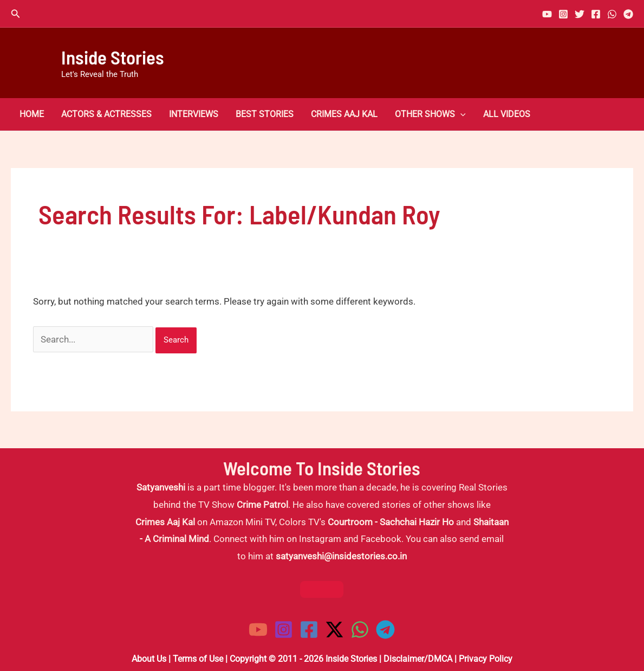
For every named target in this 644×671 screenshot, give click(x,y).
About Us (149, 659)
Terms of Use (198, 659)
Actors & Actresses (106, 114)
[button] (16, 14)
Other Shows (430, 114)
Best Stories (265, 114)
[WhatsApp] (612, 14)
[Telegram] (628, 14)
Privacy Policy (486, 659)
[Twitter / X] (334, 630)
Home (32, 114)
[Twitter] (580, 14)
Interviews (194, 114)
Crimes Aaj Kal (344, 114)
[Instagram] (563, 14)
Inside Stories (113, 57)
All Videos (507, 114)
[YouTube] (547, 14)
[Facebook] (596, 14)
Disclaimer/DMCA (418, 659)
